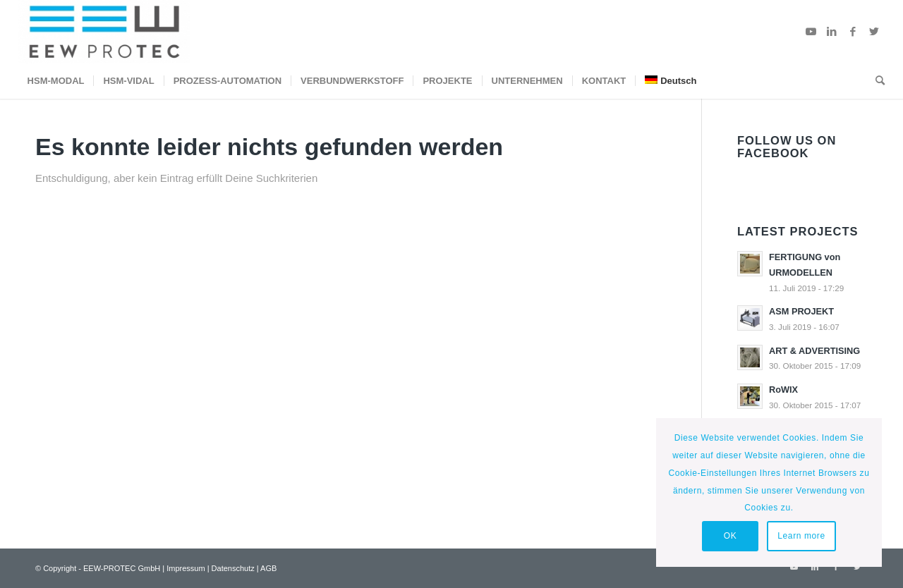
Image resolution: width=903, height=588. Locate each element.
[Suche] (875, 81)
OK (731, 536)
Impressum (186, 568)
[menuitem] (56, 81)
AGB (268, 568)
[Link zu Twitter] (874, 32)
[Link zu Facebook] (853, 32)
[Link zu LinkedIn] (832, 32)
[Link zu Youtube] (811, 32)
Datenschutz (233, 568)
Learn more (801, 536)
